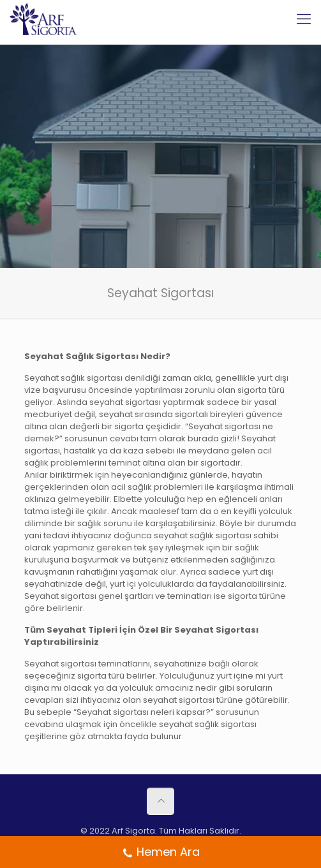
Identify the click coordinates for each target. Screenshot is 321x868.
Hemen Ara (161, 853)
